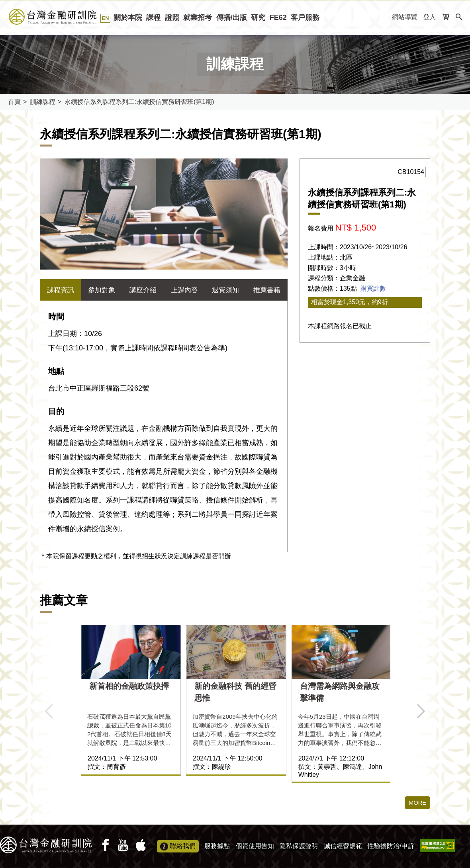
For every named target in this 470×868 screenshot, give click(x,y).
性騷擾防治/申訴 (391, 846)
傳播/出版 (232, 18)
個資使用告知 (255, 846)
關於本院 (128, 18)
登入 (429, 17)
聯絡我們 (178, 846)
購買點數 (373, 288)
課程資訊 (61, 290)
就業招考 (198, 18)
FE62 (278, 18)
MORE (417, 803)
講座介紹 (143, 290)
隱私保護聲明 (299, 846)
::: (383, 17)
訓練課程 (43, 102)
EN (106, 18)
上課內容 (184, 290)
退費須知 (225, 290)
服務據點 (217, 846)
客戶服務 (305, 18)
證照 (172, 18)
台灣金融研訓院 (62, 17)
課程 (153, 18)
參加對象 (102, 290)
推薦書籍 (267, 290)
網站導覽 (405, 17)
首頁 (14, 102)
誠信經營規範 (343, 846)
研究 (258, 18)
